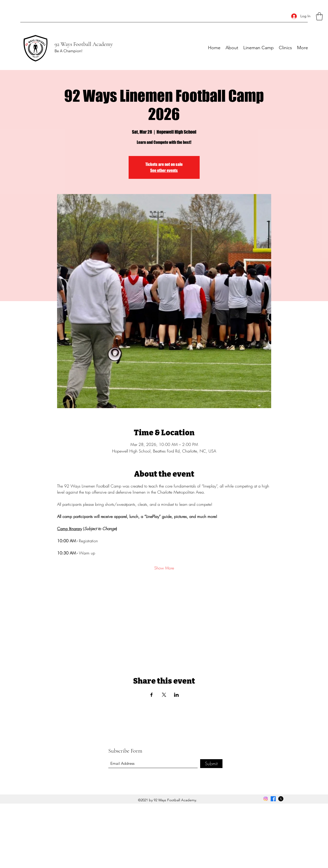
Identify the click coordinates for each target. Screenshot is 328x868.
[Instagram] (266, 799)
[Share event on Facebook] (152, 695)
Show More (164, 568)
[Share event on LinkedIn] (176, 695)
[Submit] (211, 764)
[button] (319, 16)
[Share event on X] (164, 695)
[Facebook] (273, 799)
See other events (164, 170)
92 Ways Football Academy (84, 44)
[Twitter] (281, 799)
